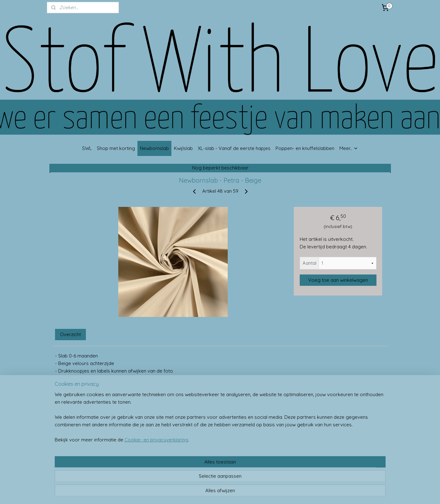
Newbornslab (154, 148)
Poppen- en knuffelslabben (305, 148)
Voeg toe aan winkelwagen (338, 280)
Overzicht (70, 334)
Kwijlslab (183, 148)
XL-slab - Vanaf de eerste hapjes (234, 148)
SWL (87, 148)
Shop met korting (116, 148)
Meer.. (349, 148)
